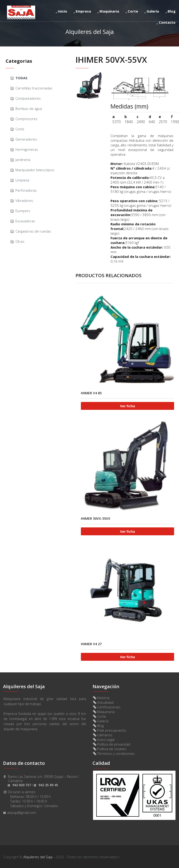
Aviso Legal (104, 740)
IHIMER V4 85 (91, 393)
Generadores (26, 139)
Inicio (61, 11)
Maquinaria (108, 11)
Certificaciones (107, 707)
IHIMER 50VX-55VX (96, 518)
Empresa (82, 11)
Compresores (26, 119)
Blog (170, 11)
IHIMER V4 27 (91, 644)
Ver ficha (127, 406)
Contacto (166, 22)
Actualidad (103, 702)
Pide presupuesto (110, 730)
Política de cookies (110, 749)
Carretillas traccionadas (34, 88)
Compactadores (28, 98)
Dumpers (23, 211)
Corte (132, 11)
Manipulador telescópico (35, 170)
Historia (101, 698)
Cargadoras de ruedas (33, 231)
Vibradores (24, 201)
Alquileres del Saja (38, 857)
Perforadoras (26, 190)
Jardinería (23, 160)
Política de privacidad (112, 744)
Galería (152, 11)
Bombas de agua (29, 108)
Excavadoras (25, 221)
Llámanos (103, 735)
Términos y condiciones (114, 753)
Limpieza (22, 180)
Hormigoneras (27, 149)
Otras (20, 241)
